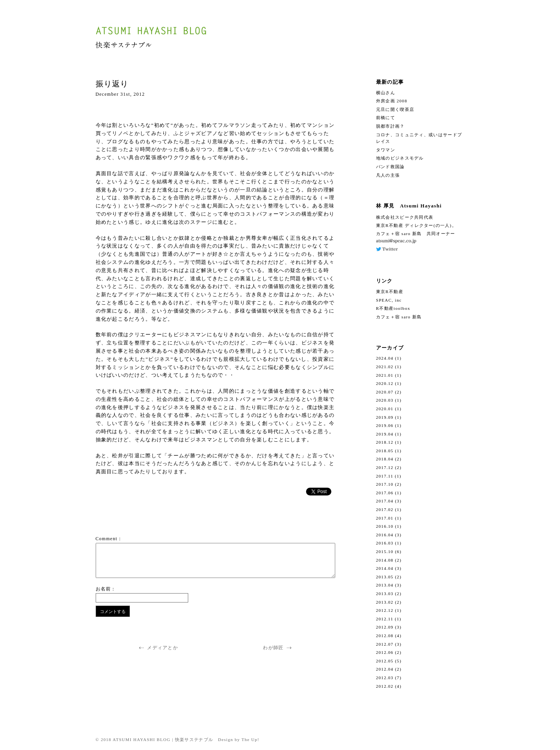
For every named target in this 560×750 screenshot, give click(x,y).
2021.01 (385, 375)
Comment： (109, 539)
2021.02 (385, 367)
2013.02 (385, 602)
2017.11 (385, 476)
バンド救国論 (390, 167)
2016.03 (385, 543)
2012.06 (385, 652)
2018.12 (385, 442)
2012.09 (385, 627)
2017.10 (385, 484)
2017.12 (385, 467)
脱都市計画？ (390, 126)
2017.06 (385, 493)
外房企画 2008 (392, 101)
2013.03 (385, 594)
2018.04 (385, 459)
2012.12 (385, 610)
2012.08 (385, 636)
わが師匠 (278, 648)
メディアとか (158, 648)
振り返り (112, 84)
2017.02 (385, 509)
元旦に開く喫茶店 (395, 109)
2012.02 (385, 686)
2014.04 (385, 568)
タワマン (386, 150)
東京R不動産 (390, 292)
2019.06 (385, 425)
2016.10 (385, 526)
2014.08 (385, 560)
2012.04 (385, 669)
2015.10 (385, 552)
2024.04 (385, 358)
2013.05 (385, 577)
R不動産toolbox (393, 308)
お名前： (106, 589)
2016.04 (385, 535)
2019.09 (385, 417)
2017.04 (385, 501)
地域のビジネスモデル (400, 158)
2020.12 (385, 383)
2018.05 (385, 451)
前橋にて (386, 118)
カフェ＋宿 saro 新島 (399, 317)
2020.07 (385, 392)
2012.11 (385, 619)
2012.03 (385, 678)
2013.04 (385, 585)
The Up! (250, 739)
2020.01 (385, 409)
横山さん (386, 93)
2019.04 (385, 434)
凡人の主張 (388, 175)
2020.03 (385, 400)
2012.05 (385, 661)
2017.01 (385, 518)
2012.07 (385, 644)
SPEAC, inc (389, 300)
